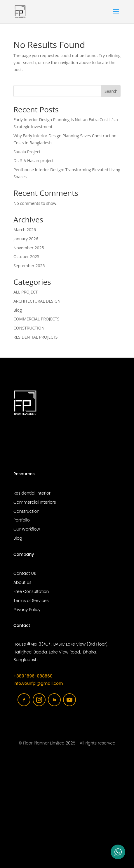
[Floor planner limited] (67, 820)
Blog (18, 310)
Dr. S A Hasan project (34, 161)
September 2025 (29, 266)
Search (111, 91)
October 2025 (26, 257)
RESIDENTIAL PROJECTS (36, 337)
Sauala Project (27, 152)
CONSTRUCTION (29, 328)
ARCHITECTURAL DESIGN (37, 301)
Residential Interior (32, 493)
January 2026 (26, 239)
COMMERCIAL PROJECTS (36, 319)
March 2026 (25, 230)
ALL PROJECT (26, 292)
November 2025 (29, 248)
